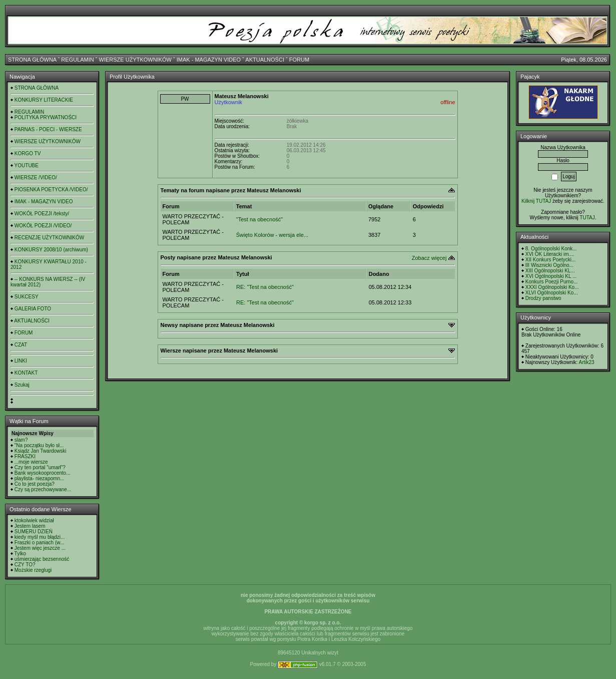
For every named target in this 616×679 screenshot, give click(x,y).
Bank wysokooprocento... (43, 473)
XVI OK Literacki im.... (550, 254)
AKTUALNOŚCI (265, 60)
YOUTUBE (27, 165)
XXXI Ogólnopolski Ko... (552, 287)
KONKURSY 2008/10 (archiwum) (51, 250)
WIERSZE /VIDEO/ (36, 178)
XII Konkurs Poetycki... (551, 260)
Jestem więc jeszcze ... (40, 548)
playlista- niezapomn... (40, 478)
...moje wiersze (31, 462)
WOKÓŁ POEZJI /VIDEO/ (43, 226)
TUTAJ (587, 218)
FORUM (299, 60)
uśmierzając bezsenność (42, 559)
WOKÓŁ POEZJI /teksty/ (42, 214)
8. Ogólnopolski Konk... (551, 249)
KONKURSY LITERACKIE (44, 100)
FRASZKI (25, 456)
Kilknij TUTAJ (536, 201)
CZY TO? (25, 565)
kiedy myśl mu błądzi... (40, 537)
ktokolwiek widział (34, 521)
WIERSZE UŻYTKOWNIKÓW (135, 60)
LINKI (21, 361)
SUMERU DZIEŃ (34, 532)
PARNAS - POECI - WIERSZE (48, 129)
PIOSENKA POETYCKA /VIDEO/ (51, 190)
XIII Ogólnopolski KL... (550, 271)
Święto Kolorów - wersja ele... (272, 235)
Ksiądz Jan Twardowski (41, 451)
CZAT (21, 345)
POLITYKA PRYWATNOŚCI (46, 117)
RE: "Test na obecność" (265, 287)
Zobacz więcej (429, 258)
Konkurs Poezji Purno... (552, 282)
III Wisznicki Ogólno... (549, 265)
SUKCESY (27, 297)
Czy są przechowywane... (43, 489)
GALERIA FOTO (33, 309)
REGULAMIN (77, 60)
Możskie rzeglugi (33, 570)
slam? (21, 440)
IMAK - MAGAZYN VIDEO (209, 60)
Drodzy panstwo (543, 298)
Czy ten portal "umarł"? (40, 467)
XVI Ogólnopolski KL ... (551, 276)
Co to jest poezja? (35, 484)
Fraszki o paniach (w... (39, 543)
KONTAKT (26, 373)
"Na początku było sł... (39, 445)
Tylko (20, 554)
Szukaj (22, 385)
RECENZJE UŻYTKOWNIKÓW (49, 238)
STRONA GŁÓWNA (32, 60)
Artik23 (586, 362)
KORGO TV (28, 153)
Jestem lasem (30, 526)
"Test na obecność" (259, 219)
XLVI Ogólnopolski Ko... (552, 293)
